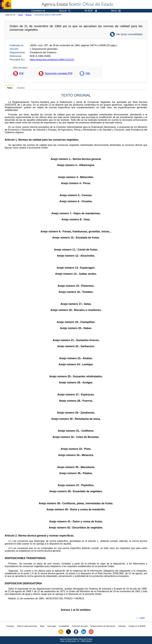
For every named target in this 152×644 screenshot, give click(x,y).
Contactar (10, 626)
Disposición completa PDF (59, 73)
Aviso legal (52, 626)
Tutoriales (122, 626)
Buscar (29, 15)
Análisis (21, 88)
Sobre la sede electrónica (27, 626)
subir (142, 618)
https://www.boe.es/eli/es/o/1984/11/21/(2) (52, 60)
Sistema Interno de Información (103, 626)
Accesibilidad (64, 626)
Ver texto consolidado (129, 34)
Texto (10, 88)
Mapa (42, 626)
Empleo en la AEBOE (137, 626)
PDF (22, 73)
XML (88, 73)
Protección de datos (80, 626)
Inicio (20, 15)
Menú (116, 11)
